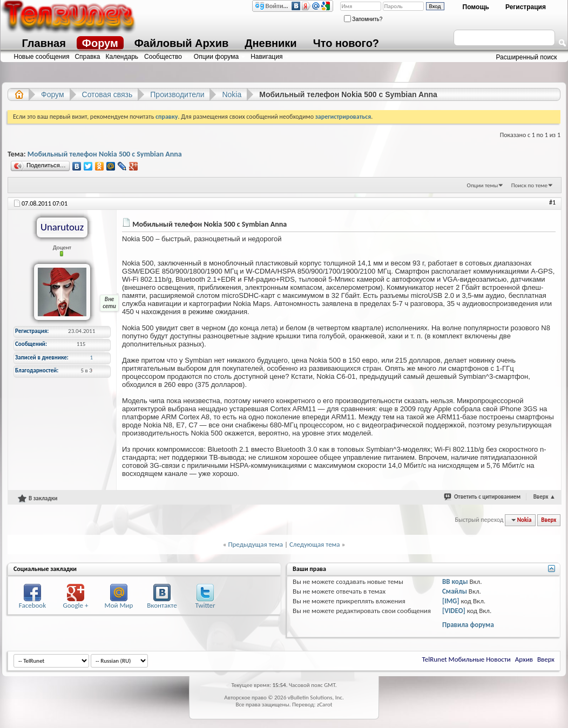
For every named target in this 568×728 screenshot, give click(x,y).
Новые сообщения (42, 57)
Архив (524, 659)
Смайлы (455, 591)
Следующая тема (315, 544)
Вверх (545, 497)
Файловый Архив (181, 43)
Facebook (32, 605)
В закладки (38, 498)
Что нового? (346, 43)
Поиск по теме (529, 185)
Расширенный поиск (527, 57)
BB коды (455, 581)
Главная (44, 43)
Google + (76, 605)
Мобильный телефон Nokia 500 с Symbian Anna (105, 154)
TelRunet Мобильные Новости (466, 659)
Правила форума (468, 625)
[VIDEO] (454, 611)
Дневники (271, 43)
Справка (87, 57)
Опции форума (216, 57)
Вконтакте (162, 605)
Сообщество (163, 57)
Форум (100, 43)
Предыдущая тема (255, 544)
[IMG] (451, 601)
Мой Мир (119, 605)
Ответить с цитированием (487, 497)
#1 (552, 202)
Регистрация (526, 7)
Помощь (476, 7)
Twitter (205, 605)
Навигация (266, 57)
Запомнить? (363, 19)
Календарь (122, 57)
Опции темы (483, 185)
